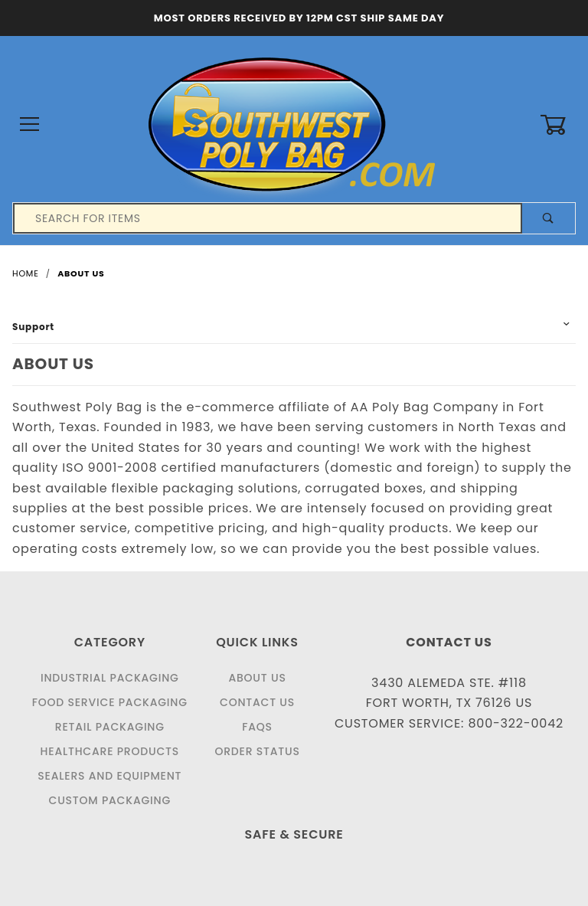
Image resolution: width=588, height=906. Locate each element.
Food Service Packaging (110, 702)
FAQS (257, 727)
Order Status (257, 751)
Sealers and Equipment (109, 776)
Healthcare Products (110, 751)
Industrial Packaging (110, 678)
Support (33, 327)
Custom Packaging (110, 800)
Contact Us (257, 702)
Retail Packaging (110, 727)
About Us (257, 678)
